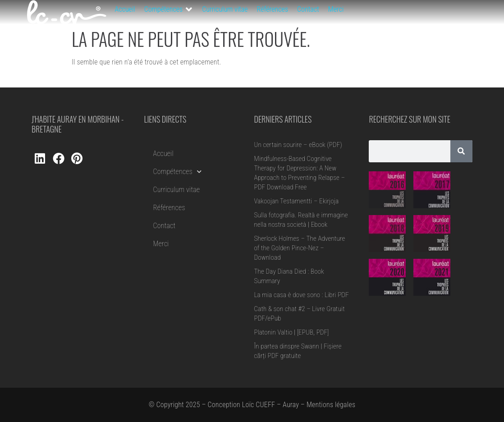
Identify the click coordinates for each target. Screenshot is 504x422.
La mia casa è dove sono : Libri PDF (302, 295)
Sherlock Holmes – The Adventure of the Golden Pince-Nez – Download (300, 248)
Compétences (178, 172)
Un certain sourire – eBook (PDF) (298, 145)
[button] (169, 9)
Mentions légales (331, 405)
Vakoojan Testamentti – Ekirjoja (297, 201)
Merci (161, 244)
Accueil (163, 154)
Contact (165, 226)
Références (169, 208)
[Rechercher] (461, 151)
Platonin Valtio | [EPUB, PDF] (292, 332)
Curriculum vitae (177, 190)
